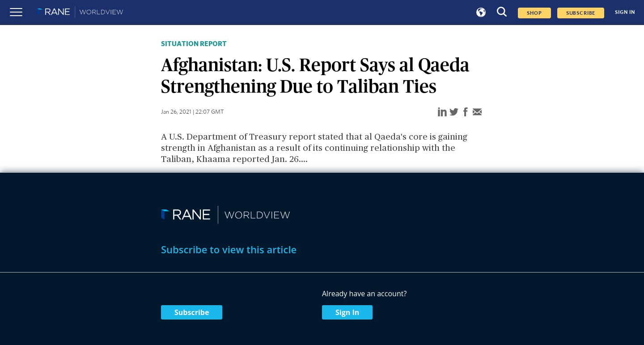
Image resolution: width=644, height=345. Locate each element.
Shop (534, 13)
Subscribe (192, 312)
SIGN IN (625, 12)
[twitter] (454, 113)
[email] (477, 113)
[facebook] (466, 113)
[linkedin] (442, 113)
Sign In (347, 312)
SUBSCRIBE (581, 13)
